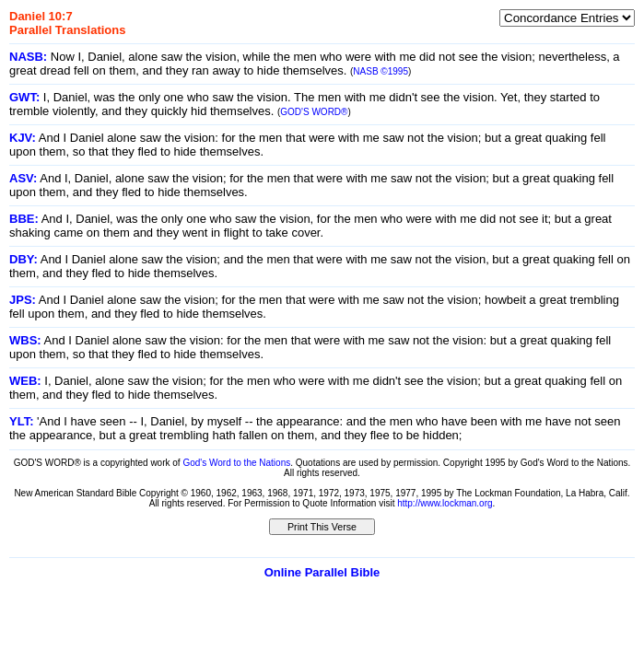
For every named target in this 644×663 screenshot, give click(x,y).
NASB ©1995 (381, 71)
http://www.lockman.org (445, 503)
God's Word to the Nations (236, 463)
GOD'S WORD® (314, 112)
